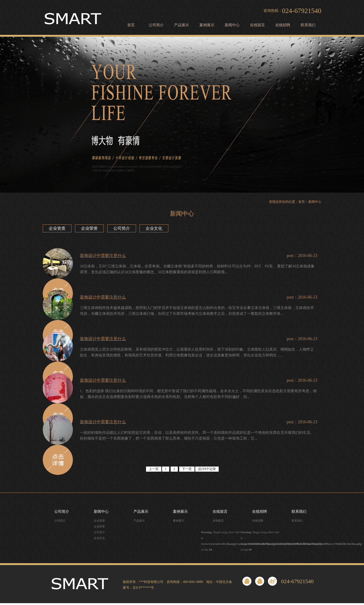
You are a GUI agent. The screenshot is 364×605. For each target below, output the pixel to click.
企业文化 (154, 228)
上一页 (154, 469)
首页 (131, 25)
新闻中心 (232, 25)
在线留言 (257, 25)
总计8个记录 (207, 469)
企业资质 (57, 228)
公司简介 (156, 25)
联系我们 (308, 25)
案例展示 (207, 25)
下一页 (187, 469)
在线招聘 (283, 25)
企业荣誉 (89, 228)
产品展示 (182, 25)
